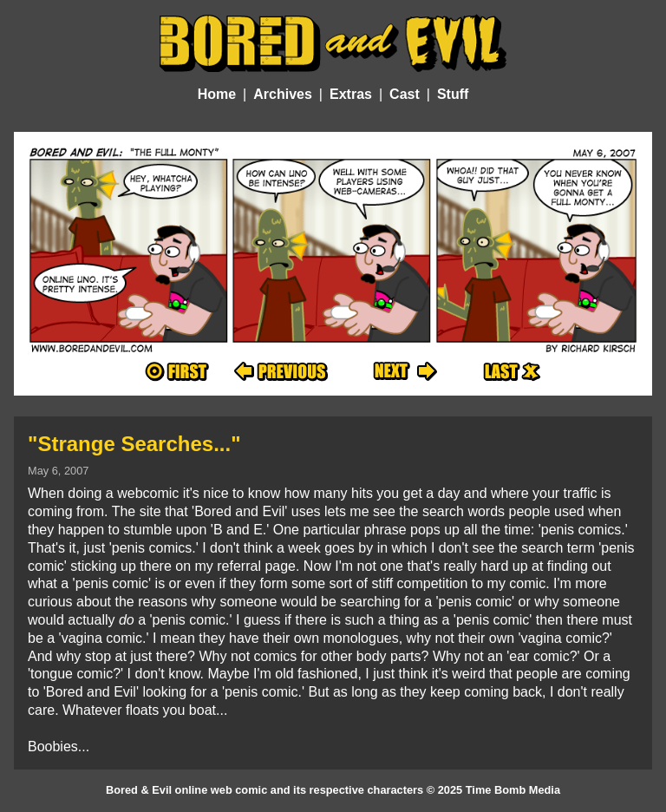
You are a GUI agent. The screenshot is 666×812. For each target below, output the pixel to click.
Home (217, 94)
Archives (283, 94)
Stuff (453, 94)
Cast (405, 94)
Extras (351, 94)
